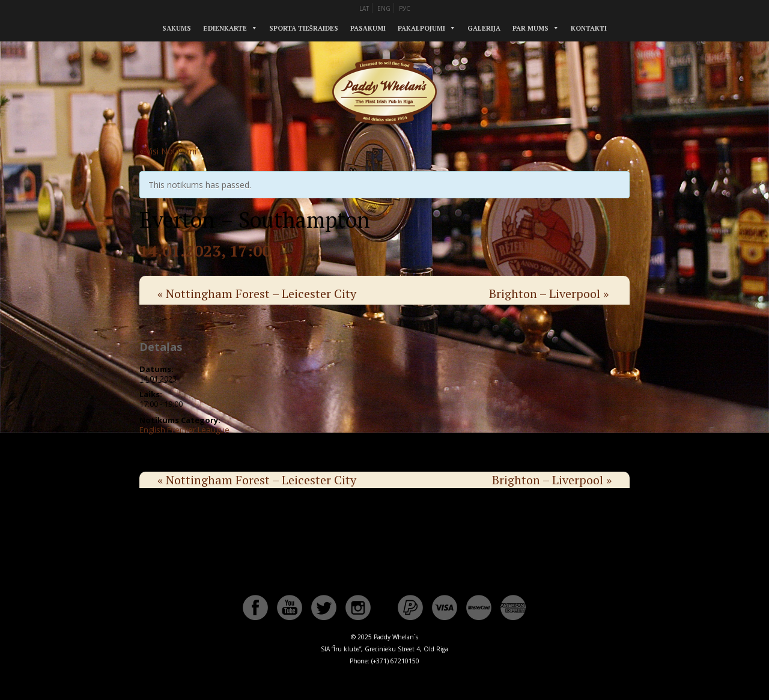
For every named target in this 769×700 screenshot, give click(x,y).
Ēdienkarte (225, 28)
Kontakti (589, 28)
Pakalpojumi (421, 28)
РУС (405, 8)
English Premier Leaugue (184, 430)
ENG (384, 8)
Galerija (484, 28)
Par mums (530, 28)
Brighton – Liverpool (549, 294)
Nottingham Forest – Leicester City (257, 294)
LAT (364, 8)
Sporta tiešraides (304, 28)
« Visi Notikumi (168, 151)
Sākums (177, 28)
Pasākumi (368, 28)
